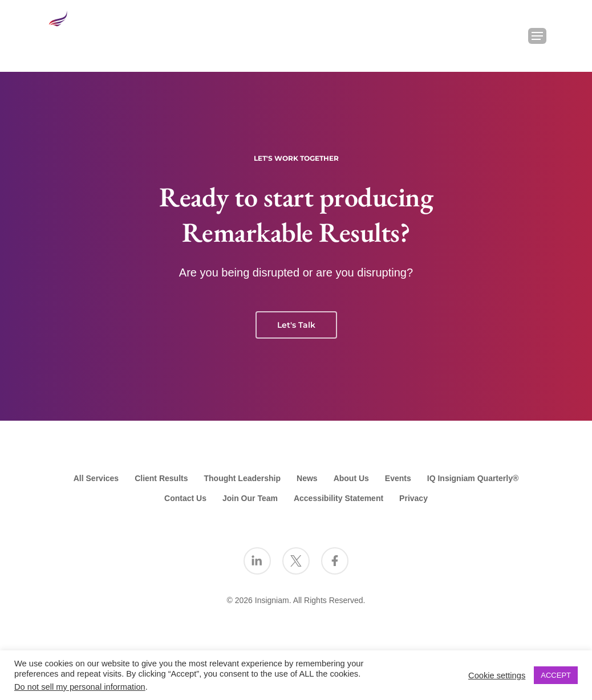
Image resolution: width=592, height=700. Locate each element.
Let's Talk (296, 325)
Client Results (161, 478)
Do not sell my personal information (80, 687)
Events (398, 478)
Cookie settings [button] (497, 675)
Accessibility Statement (338, 498)
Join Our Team (250, 498)
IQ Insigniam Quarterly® (473, 478)
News (307, 478)
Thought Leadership (243, 478)
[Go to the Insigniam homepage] (78, 32)
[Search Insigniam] (508, 36)
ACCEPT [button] (556, 675)
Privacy (413, 498)
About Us (351, 478)
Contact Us (185, 498)
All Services (96, 478)
